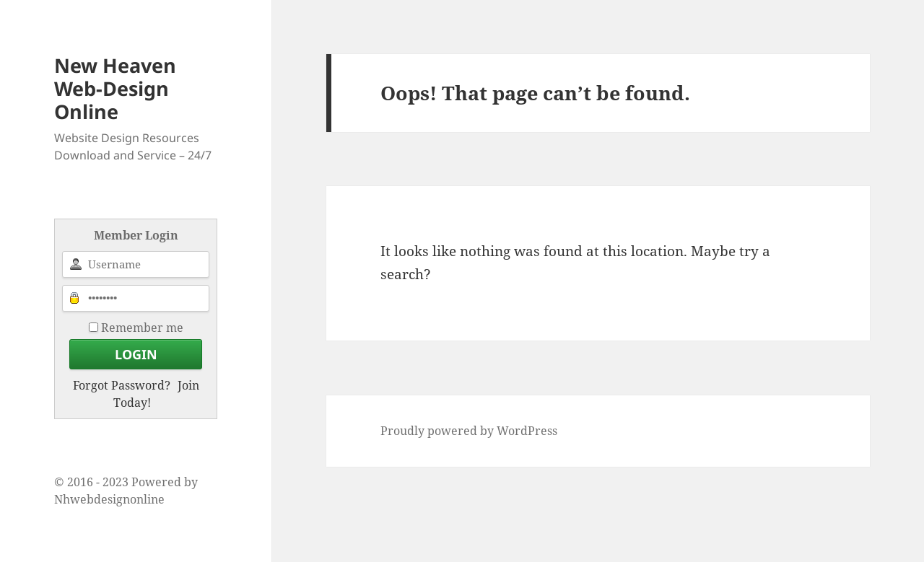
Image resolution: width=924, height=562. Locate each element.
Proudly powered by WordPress (469, 431)
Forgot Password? (122, 385)
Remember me (142, 328)
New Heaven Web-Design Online (115, 88)
